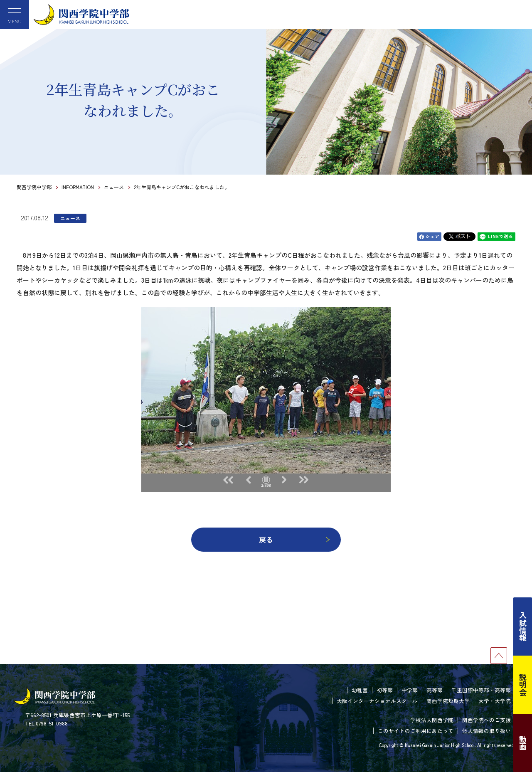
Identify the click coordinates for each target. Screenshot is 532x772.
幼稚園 (360, 690)
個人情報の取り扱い (486, 731)
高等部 (435, 690)
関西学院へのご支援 (486, 720)
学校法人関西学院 (432, 720)
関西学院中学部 (34, 187)
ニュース (114, 187)
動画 (523, 743)
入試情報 (523, 626)
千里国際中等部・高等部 (481, 690)
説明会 (523, 685)
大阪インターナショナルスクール (377, 701)
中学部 (410, 690)
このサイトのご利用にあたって (416, 731)
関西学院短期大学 (448, 701)
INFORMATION (78, 187)
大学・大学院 (495, 701)
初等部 (385, 690)
